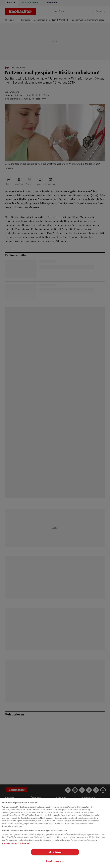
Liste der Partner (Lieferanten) (16, 843)
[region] (55, 833)
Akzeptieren (55, 852)
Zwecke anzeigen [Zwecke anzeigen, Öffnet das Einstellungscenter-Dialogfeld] (55, 861)
